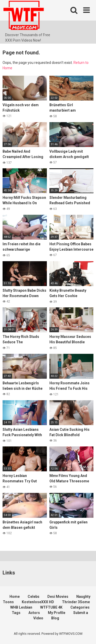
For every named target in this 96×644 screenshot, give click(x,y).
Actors (34, 613)
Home (15, 597)
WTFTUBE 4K (51, 607)
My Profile (57, 613)
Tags (16, 613)
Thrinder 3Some (76, 602)
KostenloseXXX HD (38, 602)
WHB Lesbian (21, 607)
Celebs (34, 597)
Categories (80, 607)
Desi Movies (58, 597)
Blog (55, 618)
